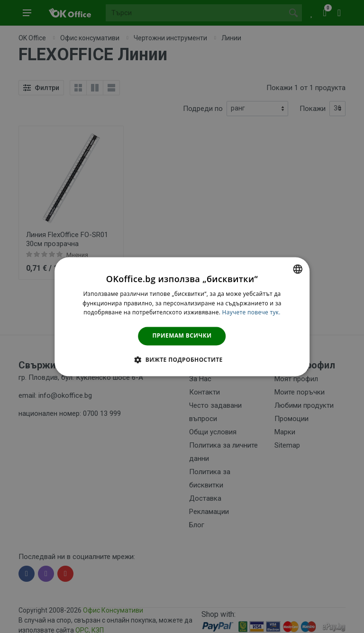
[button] (182, 359)
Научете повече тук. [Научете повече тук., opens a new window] (251, 313)
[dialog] (182, 316)
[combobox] (298, 269)
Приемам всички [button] (182, 336)
